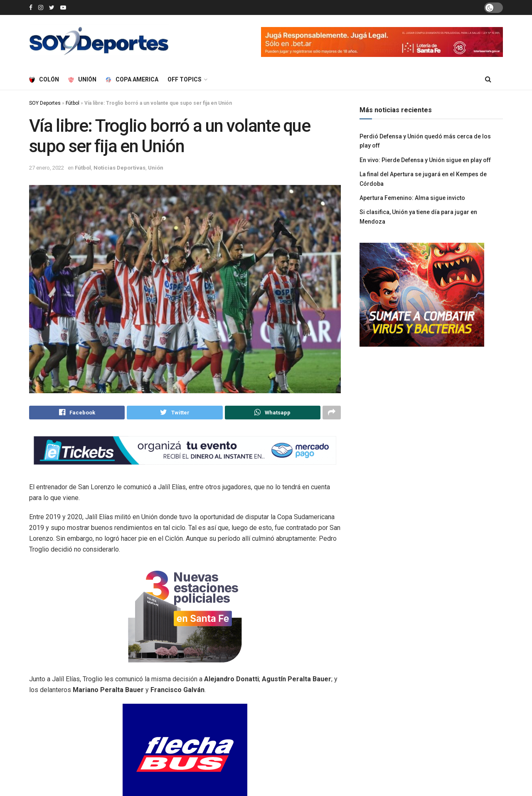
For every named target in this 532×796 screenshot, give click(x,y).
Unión (82, 79)
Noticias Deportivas (119, 168)
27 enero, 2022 (47, 168)
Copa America (132, 79)
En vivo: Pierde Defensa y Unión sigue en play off (425, 160)
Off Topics (185, 79)
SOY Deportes (45, 103)
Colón (44, 79)
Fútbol (73, 103)
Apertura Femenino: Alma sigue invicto (412, 198)
